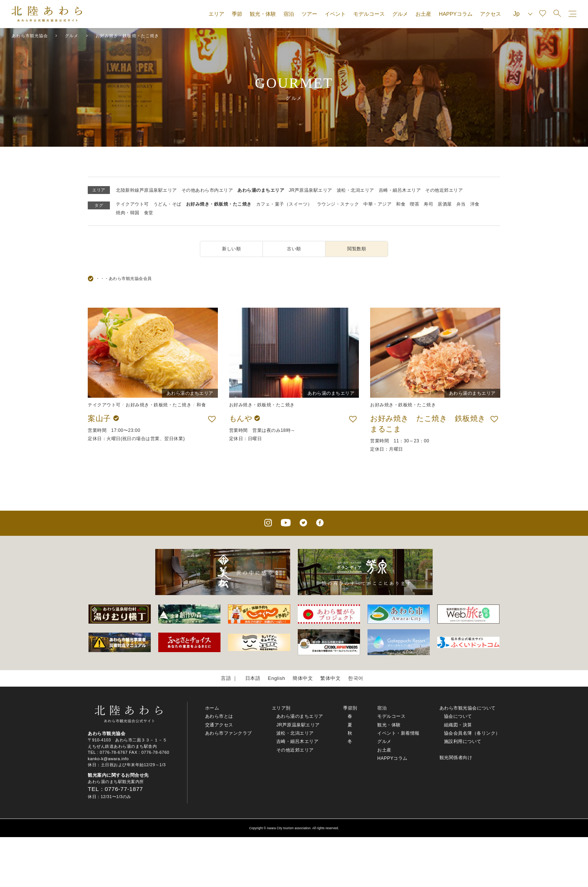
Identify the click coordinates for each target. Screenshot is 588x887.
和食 (401, 204)
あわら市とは (219, 716)
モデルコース (369, 14)
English (276, 678)
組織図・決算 (458, 725)
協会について (458, 716)
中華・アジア (377, 204)
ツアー (309, 14)
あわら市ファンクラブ (229, 733)
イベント (335, 14)
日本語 (253, 678)
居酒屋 (445, 204)
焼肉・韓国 (128, 213)
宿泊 (289, 14)
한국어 (356, 678)
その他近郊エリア (444, 190)
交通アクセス (219, 725)
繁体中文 (330, 678)
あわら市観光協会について (468, 708)
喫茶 (415, 204)
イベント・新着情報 (398, 733)
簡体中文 (303, 678)
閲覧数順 (357, 249)
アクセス (490, 14)
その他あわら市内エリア (207, 190)
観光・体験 (263, 14)
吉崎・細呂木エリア (400, 190)
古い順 (294, 249)
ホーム (212, 708)
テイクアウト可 (132, 204)
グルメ (400, 14)
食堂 (149, 213)
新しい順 (231, 249)
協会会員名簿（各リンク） (472, 733)
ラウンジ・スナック (338, 204)
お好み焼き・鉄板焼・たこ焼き (219, 204)
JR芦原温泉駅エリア (310, 190)
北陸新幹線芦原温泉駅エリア (146, 190)
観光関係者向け (456, 758)
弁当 (461, 204)
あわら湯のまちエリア (261, 190)
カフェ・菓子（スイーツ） (284, 204)
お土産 (423, 14)
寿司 (428, 204)
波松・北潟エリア (355, 190)
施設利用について (463, 741)
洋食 (475, 204)
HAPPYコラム (455, 14)
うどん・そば (167, 204)
